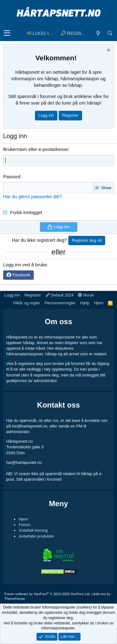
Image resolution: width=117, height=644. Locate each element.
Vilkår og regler (26, 303)
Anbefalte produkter (36, 536)
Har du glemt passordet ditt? (32, 196)
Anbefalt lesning (33, 530)
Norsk (86, 295)
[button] (7, 33)
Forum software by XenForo (47, 594)
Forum (25, 525)
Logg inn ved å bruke (25, 265)
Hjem (99, 303)
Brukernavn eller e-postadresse (36, 149)
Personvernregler (60, 303)
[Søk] (110, 33)
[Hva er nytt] (98, 33)
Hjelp (85, 303)
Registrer (70, 115)
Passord (12, 177)
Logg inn (46, 115)
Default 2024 (60, 295)
